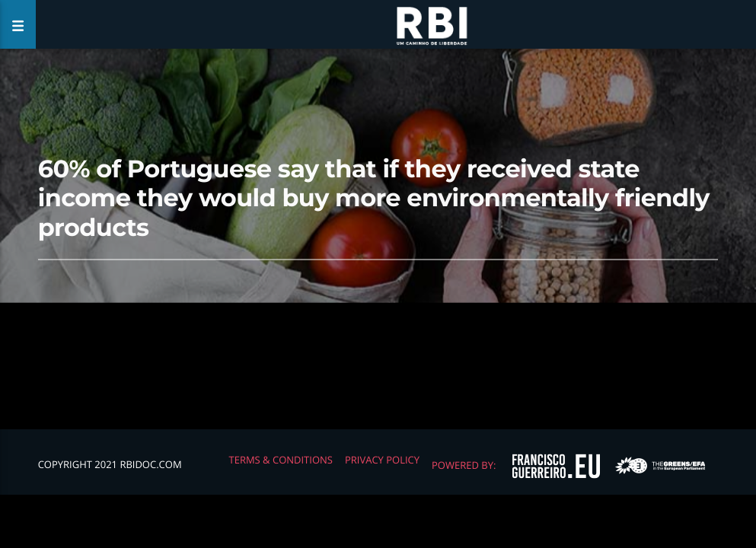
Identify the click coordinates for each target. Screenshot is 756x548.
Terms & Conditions (281, 460)
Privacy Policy (382, 460)
